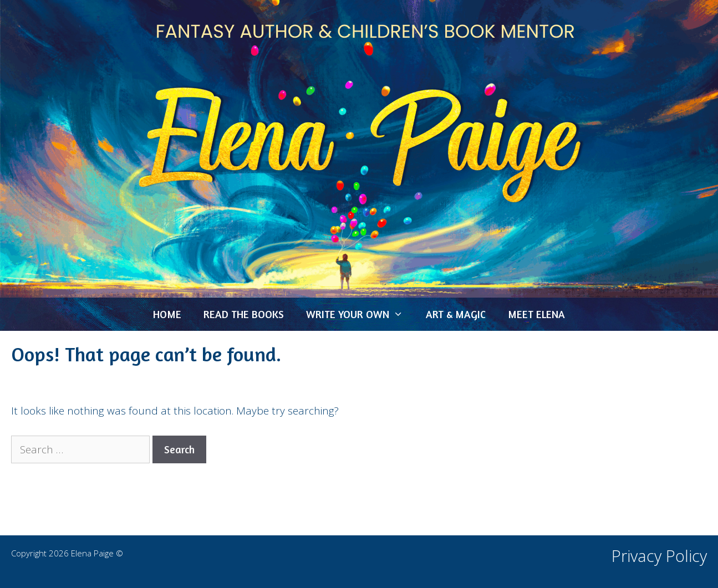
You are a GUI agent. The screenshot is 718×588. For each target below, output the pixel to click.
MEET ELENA (536, 314)
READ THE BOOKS (244, 314)
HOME (167, 314)
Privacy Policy (659, 556)
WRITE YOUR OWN (360, 314)
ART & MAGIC (456, 314)
